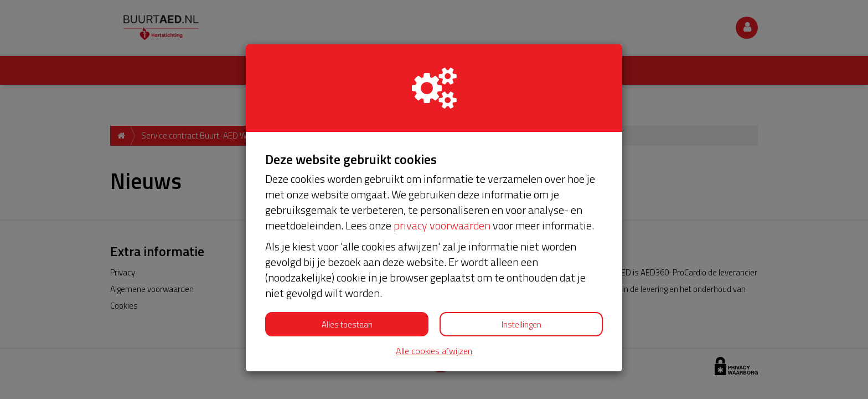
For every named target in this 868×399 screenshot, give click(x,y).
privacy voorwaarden (442, 225)
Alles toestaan (347, 324)
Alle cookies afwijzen (434, 351)
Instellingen (521, 324)
